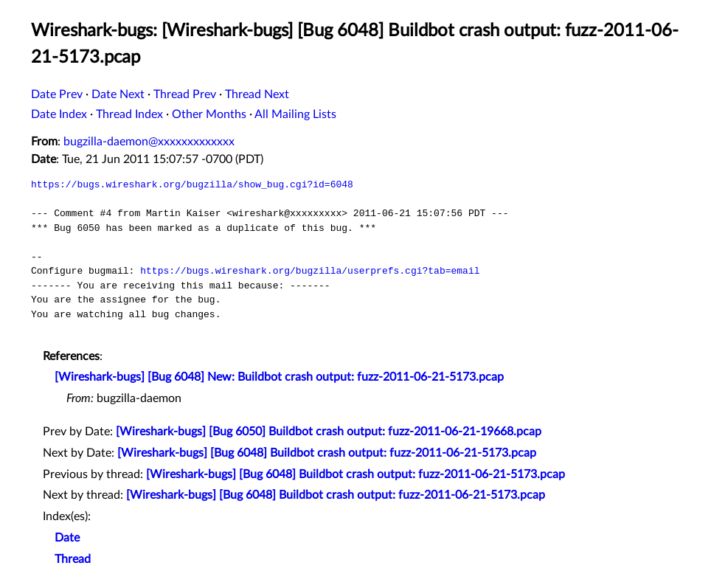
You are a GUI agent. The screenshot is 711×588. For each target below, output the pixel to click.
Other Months (209, 114)
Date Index (59, 114)
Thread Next (257, 94)
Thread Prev (185, 94)
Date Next (118, 94)
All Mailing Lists (295, 114)
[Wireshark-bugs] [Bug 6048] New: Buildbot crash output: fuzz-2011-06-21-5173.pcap (279, 377)
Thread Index (129, 114)
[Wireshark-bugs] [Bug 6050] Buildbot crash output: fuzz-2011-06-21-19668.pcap (329, 432)
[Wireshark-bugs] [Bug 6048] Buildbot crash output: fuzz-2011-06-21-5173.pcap (327, 453)
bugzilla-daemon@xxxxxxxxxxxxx (149, 142)
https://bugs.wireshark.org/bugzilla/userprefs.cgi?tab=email (310, 271)
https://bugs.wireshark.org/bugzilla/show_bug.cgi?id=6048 (192, 184)
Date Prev (57, 94)
